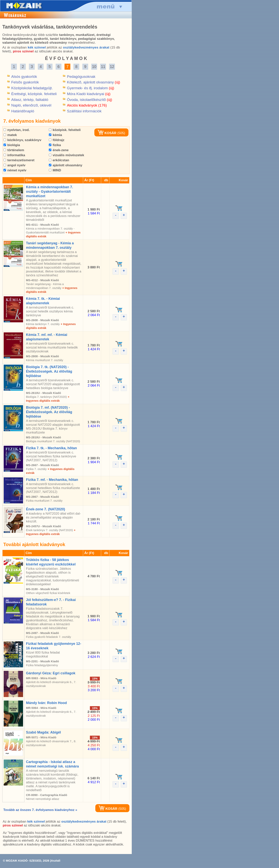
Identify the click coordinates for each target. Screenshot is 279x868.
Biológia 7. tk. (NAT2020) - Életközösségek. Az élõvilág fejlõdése (49, 371)
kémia (55, 135)
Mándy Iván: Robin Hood (46, 703)
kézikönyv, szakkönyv (22, 140)
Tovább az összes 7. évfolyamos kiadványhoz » (40, 810)
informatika (14, 155)
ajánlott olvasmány (66, 165)
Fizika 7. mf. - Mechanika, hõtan (52, 480)
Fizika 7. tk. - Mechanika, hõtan (51, 448)
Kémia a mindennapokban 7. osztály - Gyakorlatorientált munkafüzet (50, 192)
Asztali (56, 861)
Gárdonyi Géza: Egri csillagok (51, 673)
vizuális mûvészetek (66, 155)
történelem (14, 150)
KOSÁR (107, 133)
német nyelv (15, 170)
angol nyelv (14, 165)
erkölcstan (59, 160)
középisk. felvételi (65, 130)
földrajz (57, 140)
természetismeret (19, 160)
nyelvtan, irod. (17, 130)
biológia (12, 145)
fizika (55, 145)
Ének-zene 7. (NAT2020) (46, 509)
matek (10, 135)
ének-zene (59, 150)
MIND (55, 170)
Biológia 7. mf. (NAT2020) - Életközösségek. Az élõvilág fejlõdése (49, 412)
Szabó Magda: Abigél (43, 732)
